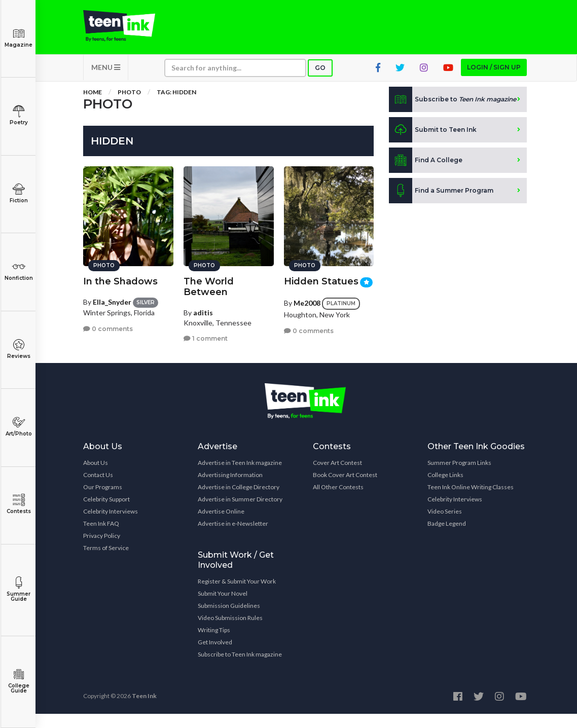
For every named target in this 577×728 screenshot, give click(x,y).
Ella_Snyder (112, 292)
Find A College (426, 174)
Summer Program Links (459, 477)
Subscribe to (453, 114)
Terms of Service (106, 562)
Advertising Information (230, 489)
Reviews (19, 349)
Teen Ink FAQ (101, 538)
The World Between (209, 277)
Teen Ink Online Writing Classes (471, 501)
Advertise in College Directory (239, 501)
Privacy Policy (102, 550)
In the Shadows (120, 272)
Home (93, 106)
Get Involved (215, 656)
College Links (445, 489)
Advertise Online (221, 525)
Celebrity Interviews (111, 525)
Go (320, 82)
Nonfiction (19, 271)
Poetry (19, 115)
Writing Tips (214, 644)
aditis (203, 303)
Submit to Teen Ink (433, 144)
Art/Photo (19, 427)
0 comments (108, 319)
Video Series (445, 525)
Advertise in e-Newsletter (233, 538)
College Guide (19, 681)
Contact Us (98, 489)
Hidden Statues (321, 272)
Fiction (19, 193)
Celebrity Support (106, 513)
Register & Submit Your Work (237, 595)
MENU (106, 81)
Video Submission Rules (230, 632)
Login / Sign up (494, 81)
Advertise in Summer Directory (240, 513)
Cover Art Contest (337, 477)
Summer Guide (19, 589)
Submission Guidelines (229, 620)
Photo (129, 106)
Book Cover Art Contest (345, 489)
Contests (19, 504)
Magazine (19, 38)
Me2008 (307, 293)
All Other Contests (338, 501)
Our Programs (103, 501)
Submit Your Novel (223, 608)
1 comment (206, 329)
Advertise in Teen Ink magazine (240, 477)
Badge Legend (447, 538)
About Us (96, 477)
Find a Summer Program (441, 205)
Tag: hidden (176, 106)
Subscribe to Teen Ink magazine (240, 668)
